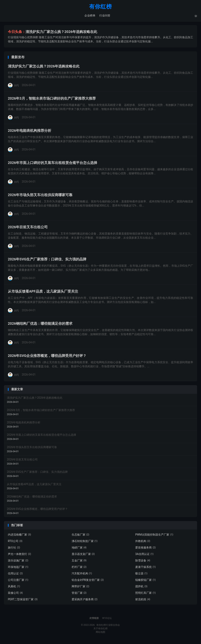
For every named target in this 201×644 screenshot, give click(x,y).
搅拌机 (141, 587)
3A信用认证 (144, 555)
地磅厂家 (79, 548)
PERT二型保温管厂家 (23, 600)
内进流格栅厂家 (19, 536)
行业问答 (105, 16)
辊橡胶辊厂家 (145, 581)
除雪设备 (143, 561)
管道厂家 (79, 594)
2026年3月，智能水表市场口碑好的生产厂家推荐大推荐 (52, 99)
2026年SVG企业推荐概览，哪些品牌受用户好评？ (47, 357)
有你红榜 (100, 7)
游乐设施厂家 (18, 561)
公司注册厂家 (18, 581)
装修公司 (15, 594)
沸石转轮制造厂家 (85, 542)
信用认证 (15, 574)
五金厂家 (79, 561)
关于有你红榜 (100, 629)
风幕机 (14, 587)
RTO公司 (15, 542)
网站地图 (100, 633)
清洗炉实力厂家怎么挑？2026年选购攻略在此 (61, 32)
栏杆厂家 (79, 568)
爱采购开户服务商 (85, 600)
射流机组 (143, 600)
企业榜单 (90, 16)
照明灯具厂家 (145, 594)
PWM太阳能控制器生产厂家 (154, 536)
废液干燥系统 (145, 568)
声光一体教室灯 (19, 555)
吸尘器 (141, 574)
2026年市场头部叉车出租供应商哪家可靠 (40, 196)
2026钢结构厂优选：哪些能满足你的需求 (40, 324)
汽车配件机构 (82, 574)
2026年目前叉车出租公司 (28, 228)
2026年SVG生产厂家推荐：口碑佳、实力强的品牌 (47, 260)
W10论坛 (107, 619)
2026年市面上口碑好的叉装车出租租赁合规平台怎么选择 (53, 164)
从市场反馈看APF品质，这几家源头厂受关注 (43, 292)
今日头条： (17, 32)
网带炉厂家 (80, 587)
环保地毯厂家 (18, 568)
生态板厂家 (80, 536)
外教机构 (143, 542)
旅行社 (14, 548)
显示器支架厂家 (83, 555)
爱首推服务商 (145, 548)
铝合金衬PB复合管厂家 (88, 581)
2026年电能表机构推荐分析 (30, 131)
